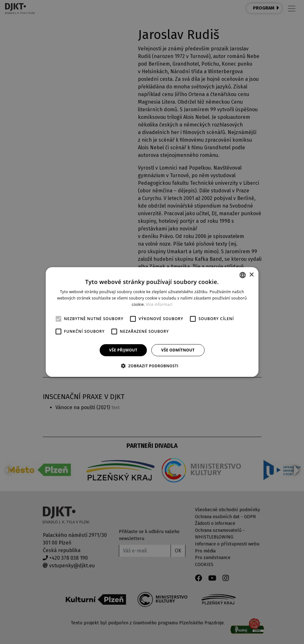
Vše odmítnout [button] (178, 350)
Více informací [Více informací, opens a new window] (159, 304)
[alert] (152, 322)
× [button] (251, 275)
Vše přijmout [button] (123, 350)
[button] (152, 366)
